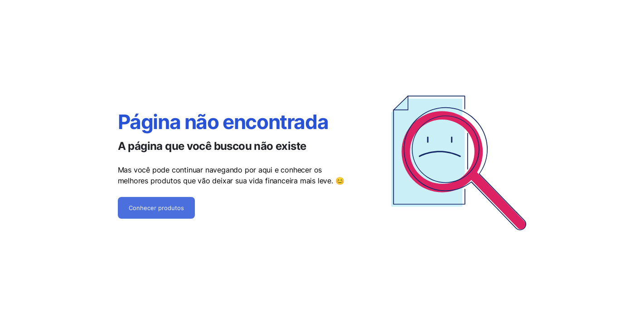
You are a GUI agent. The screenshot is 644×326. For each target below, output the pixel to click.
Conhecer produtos (156, 208)
